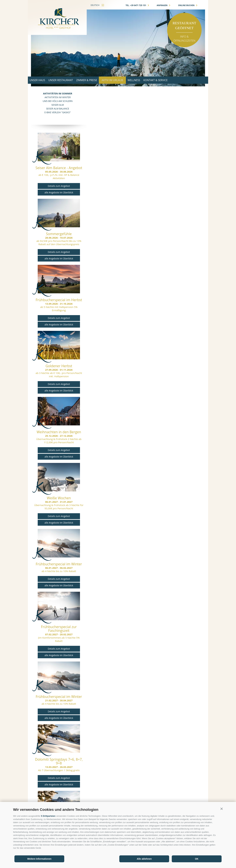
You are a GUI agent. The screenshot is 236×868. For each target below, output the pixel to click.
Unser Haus (39, 80)
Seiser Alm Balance (58, 109)
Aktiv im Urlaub (125, 80)
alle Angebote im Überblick (59, 192)
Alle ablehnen (144, 859)
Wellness (148, 80)
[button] (222, 809)
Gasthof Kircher (57, 17)
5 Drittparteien (48, 816)
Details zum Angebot (59, 186)
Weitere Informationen (39, 859)
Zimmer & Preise (96, 80)
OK (197, 859)
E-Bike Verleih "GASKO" (58, 112)
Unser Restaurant (66, 80)
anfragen (164, 5)
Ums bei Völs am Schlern (58, 101)
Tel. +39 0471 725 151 (137, 5)
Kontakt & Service (174, 80)
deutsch (95, 5)
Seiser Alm (58, 105)
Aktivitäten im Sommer (58, 93)
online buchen (188, 5)
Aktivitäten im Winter (58, 97)
